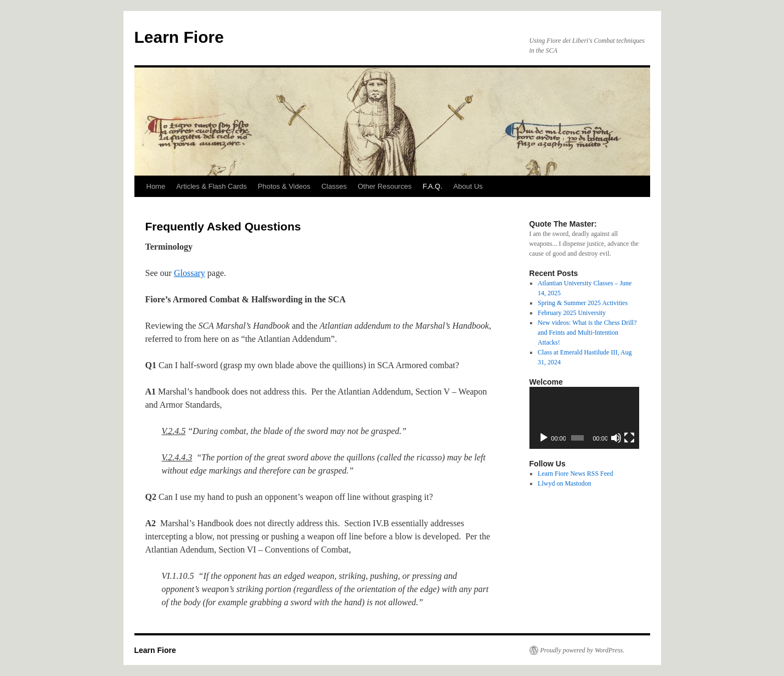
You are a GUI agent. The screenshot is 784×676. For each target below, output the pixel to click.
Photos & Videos (284, 186)
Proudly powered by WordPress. (583, 650)
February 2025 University (572, 313)
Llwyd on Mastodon (564, 483)
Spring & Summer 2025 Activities (583, 303)
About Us (468, 186)
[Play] (544, 438)
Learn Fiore (179, 37)
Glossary (190, 273)
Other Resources (385, 186)
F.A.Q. (432, 186)
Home (156, 186)
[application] (584, 418)
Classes (334, 186)
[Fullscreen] (629, 438)
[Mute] (616, 438)
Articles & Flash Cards (211, 186)
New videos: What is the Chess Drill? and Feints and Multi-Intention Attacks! (587, 333)
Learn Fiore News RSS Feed (575, 474)
